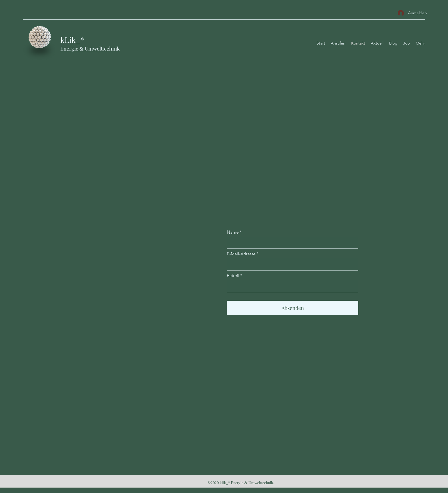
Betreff (233, 275)
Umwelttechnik (102, 49)
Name (233, 232)
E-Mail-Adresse (241, 254)
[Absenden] (293, 308)
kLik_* (72, 40)
